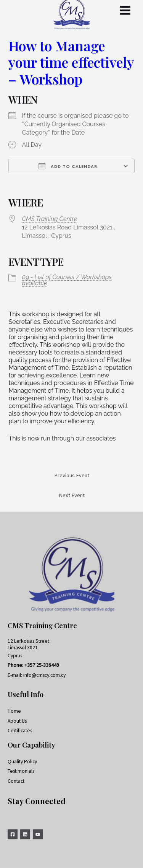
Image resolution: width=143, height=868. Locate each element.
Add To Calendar (68, 166)
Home (14, 711)
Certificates (20, 731)
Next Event (72, 495)
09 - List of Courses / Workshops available (67, 280)
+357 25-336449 (42, 665)
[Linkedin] (25, 834)
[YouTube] (38, 834)
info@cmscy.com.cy (44, 675)
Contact (16, 781)
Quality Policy (22, 762)
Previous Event (72, 475)
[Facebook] (13, 834)
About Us (17, 721)
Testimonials (21, 771)
